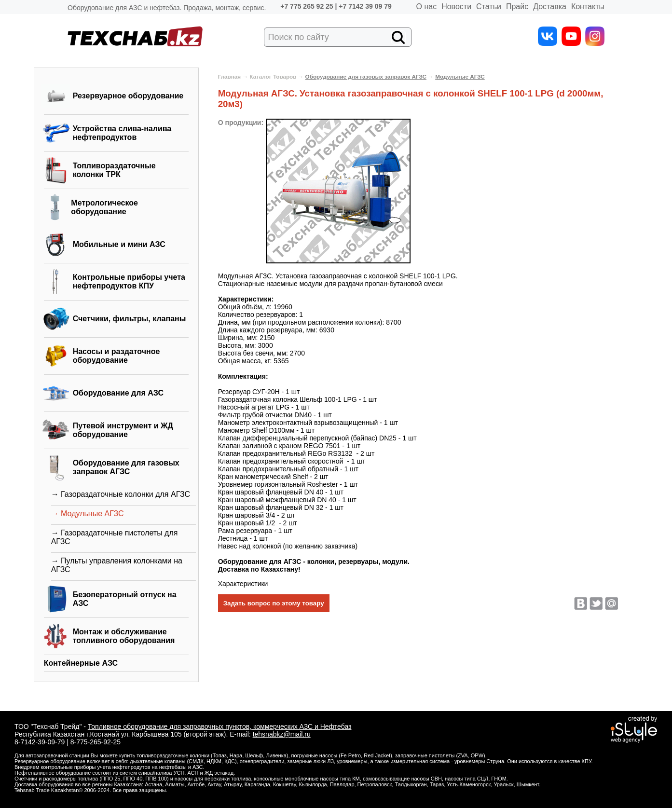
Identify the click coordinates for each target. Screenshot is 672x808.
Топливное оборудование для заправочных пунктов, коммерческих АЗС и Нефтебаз (220, 726)
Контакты (588, 7)
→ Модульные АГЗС (88, 514)
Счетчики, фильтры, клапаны (130, 319)
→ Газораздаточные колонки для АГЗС (121, 494)
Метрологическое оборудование (104, 207)
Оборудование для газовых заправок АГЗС (126, 467)
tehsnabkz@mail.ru (282, 734)
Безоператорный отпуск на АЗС (125, 599)
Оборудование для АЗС (118, 393)
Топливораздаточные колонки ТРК (114, 170)
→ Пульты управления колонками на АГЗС (117, 565)
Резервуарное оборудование (128, 96)
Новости (456, 7)
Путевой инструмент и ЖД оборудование (123, 430)
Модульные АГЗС (460, 76)
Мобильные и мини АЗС (119, 244)
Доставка (550, 7)
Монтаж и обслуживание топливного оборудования (124, 636)
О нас (427, 7)
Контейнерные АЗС (81, 663)
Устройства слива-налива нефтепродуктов (122, 133)
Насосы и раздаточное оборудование (117, 356)
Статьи (489, 7)
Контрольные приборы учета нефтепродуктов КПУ (129, 281)
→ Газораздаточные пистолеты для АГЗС (115, 537)
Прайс (517, 7)
